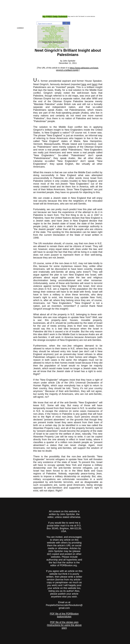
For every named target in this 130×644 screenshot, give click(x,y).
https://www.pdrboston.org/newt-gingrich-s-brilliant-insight (77, 69)
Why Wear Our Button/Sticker (53, 31)
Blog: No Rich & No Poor (53, 35)
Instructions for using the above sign (65, 626)
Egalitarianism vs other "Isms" (53, 39)
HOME (53, 26)
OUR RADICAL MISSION (53, 37)
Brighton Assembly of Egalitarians (53, 29)
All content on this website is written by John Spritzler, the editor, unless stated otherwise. (64, 514)
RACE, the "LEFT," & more (53, 43)
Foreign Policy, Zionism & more (53, 42)
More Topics (53, 45)
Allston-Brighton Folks (53, 30)
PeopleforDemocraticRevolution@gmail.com (64, 607)
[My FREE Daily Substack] (55, 17)
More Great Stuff (53, 46)
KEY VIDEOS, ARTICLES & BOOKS (53, 27)
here (84, 84)
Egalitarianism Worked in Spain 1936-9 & (53, 41)
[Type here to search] (48, 24)
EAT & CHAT (53, 33)
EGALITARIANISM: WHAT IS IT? (53, 38)
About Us (53, 34)
